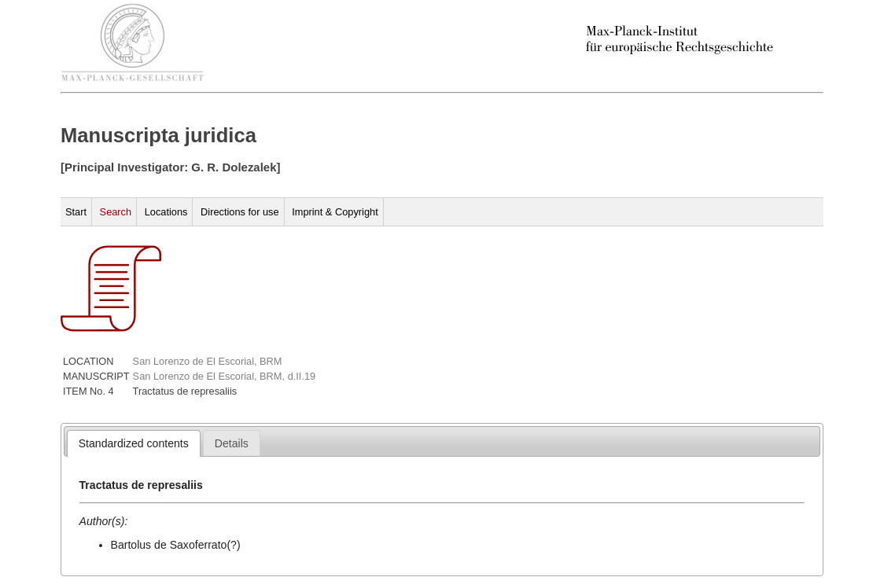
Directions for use (240, 212)
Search (116, 212)
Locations (166, 212)
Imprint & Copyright (335, 212)
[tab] (134, 443)
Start (76, 212)
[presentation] (134, 443)
